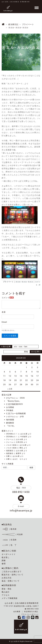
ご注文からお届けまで (12, 572)
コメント (8, 298)
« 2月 (10, 389)
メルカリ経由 (11, 445)
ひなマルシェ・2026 (15, 398)
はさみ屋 (24, 434)
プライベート (8, 282)
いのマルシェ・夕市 (15, 417)
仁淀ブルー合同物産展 (16, 413)
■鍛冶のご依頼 (9, 551)
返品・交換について (11, 581)
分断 (8, 456)
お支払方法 (7, 578)
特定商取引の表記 (31, 612)
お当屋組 (10, 407)
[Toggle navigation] (37, 8)
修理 (4, 564)
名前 (4, 312)
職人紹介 (6, 592)
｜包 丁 (9, 545)
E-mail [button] (21, 506)
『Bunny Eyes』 (14, 401)
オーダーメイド (9, 554)
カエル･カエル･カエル (24, 282)
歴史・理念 (7, 589)
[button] (31, 468)
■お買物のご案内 (10, 568)
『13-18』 (11, 426)
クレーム (10, 439)
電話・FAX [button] (21, 488)
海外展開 (10, 420)
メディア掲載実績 (10, 598)
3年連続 (10, 410)
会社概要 (17, 612)
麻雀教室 (10, 423)
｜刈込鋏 (12, 534)
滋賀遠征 (10, 451)
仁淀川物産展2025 (14, 404)
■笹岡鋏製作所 (9, 585)
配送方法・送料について (13, 575)
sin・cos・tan (21, 347)
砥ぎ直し (6, 557)
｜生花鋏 (9, 540)
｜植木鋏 (9, 529)
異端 (26, 352)
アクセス (6, 595)
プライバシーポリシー (30, 614)
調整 (4, 561)
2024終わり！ (12, 434)
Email (4, 322)
